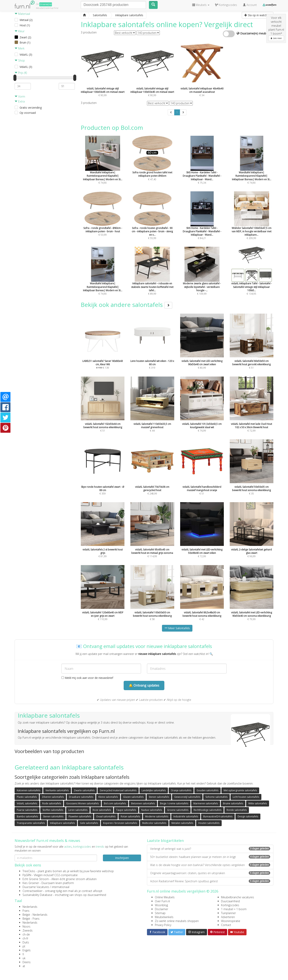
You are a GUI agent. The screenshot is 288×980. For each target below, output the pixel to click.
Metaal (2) (26, 20)
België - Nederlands (35, 915)
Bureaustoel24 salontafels (218, 816)
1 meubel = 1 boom (234, 909)
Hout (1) (25, 25)
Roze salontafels (102, 810)
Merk (20, 48)
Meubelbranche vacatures (238, 897)
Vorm (20, 96)
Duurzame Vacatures (36, 887)
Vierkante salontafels (57, 790)
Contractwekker (32, 891)
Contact (226, 925)
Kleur (20, 31)
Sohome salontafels (216, 797)
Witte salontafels (258, 803)
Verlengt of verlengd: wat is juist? (210, 849)
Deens (27, 962)
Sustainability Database (37, 895)
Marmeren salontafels (206, 803)
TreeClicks (29, 871)
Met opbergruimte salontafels (240, 790)
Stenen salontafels (159, 797)
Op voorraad (28, 113)
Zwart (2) (25, 37)
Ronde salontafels (237, 810)
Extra (20, 101)
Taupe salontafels (126, 810)
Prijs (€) (21, 73)
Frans (26, 911)
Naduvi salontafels (152, 810)
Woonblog (161, 905)
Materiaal (22, 14)
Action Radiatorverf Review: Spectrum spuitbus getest (210, 881)
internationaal (61, 887)
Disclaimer (161, 909)
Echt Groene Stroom (36, 879)
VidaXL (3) (26, 55)
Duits (26, 942)
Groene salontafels (178, 810)
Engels (27, 950)
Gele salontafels (89, 823)
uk (24, 958)
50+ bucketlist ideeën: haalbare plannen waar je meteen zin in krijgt (210, 857)
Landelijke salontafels (154, 790)
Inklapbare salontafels (62, 823)
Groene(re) (46, 4)
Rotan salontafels (130, 816)
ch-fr (25, 938)
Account (250, 5)
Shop (20, 60)
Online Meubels (165, 897)
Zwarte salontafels (84, 790)
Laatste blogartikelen (165, 841)
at (24, 966)
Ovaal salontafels (106, 816)
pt (24, 946)
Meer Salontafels (177, 628)
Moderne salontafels (157, 816)
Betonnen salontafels (143, 803)
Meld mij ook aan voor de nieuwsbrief (87, 678)
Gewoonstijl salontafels (187, 797)
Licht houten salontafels (246, 797)
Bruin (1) (25, 42)
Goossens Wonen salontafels (82, 803)
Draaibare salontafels (81, 797)
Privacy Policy (163, 925)
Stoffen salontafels (53, 810)
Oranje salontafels (181, 790)
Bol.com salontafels (115, 803)
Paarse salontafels (27, 810)
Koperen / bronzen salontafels (120, 823)
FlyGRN (27, 875)
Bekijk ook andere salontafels (127, 305)
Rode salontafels (52, 803)
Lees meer (276, 38)
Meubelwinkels (164, 917)
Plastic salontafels (27, 797)
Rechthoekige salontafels (208, 810)
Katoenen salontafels (29, 790)
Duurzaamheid (230, 901)
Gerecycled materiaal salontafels (118, 790)
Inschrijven (122, 858)
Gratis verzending (31, 108)
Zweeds (28, 930)
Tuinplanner (228, 913)
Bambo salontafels (27, 816)
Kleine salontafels (108, 797)
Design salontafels (248, 816)
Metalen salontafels (182, 823)
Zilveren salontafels (53, 797)
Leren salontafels (78, 810)
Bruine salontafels (233, 803)
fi (23, 954)
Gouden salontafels (208, 790)
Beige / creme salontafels (174, 803)
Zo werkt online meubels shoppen (177, 921)
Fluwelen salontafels (80, 816)
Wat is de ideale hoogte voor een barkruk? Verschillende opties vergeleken (210, 865)
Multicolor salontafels (154, 823)
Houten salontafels (209, 823)
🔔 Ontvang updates (144, 685)
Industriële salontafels (186, 816)
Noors (26, 926)
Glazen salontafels (133, 797)
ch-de (26, 934)
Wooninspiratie (231, 921)
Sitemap (160, 913)
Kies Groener (31, 883)
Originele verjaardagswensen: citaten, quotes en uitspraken (210, 873)
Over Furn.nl (162, 901)
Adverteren (228, 917)
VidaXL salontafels (27, 803)
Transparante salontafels (31, 823)
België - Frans (31, 919)
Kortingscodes (230, 905)
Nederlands (30, 907)
